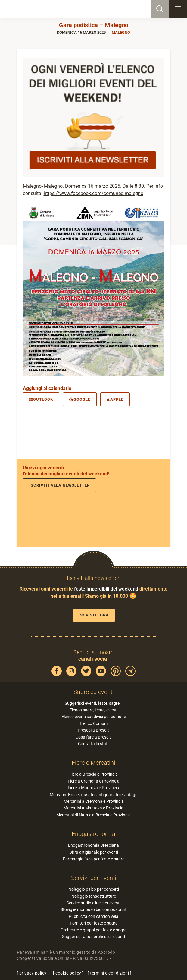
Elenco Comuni (94, 723)
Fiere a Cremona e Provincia (94, 781)
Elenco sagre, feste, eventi (93, 710)
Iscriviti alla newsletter (59, 485)
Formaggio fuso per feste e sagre (94, 859)
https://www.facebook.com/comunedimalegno (93, 193)
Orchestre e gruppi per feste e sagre (93, 930)
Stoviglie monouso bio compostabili (93, 909)
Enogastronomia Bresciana (93, 845)
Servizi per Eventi (94, 878)
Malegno (121, 32)
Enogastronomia (93, 834)
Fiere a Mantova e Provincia (93, 788)
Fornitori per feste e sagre (94, 923)
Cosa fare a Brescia (94, 737)
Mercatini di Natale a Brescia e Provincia (93, 815)
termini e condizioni (109, 973)
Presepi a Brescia (94, 730)
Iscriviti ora (94, 615)
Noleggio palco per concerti (94, 889)
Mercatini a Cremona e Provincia (94, 801)
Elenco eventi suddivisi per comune (94, 717)
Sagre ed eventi (94, 692)
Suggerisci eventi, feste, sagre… (93, 703)
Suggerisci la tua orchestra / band (93, 937)
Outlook (41, 399)
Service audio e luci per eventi (93, 903)
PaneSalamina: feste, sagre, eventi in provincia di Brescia (35, 9)
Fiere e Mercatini (93, 763)
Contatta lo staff (93, 744)
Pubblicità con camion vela (93, 916)
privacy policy (33, 973)
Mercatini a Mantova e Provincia (93, 808)
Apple (115, 399)
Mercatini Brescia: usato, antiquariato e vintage (93, 795)
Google (80, 399)
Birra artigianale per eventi (94, 852)
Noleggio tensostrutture (94, 896)
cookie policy (68, 973)
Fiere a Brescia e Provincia (93, 774)
